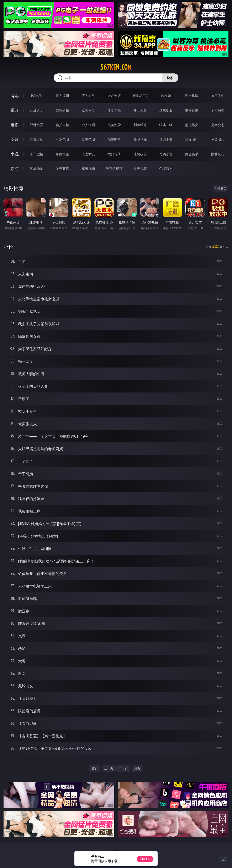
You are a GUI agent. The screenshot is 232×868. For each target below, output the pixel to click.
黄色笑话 (192, 154)
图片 (15, 139)
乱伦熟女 (192, 125)
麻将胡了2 (140, 96)
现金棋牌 (192, 96)
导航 (15, 168)
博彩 (15, 96)
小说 (15, 154)
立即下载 (145, 859)
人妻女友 (88, 154)
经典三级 (166, 125)
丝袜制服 (166, 110)
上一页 (109, 768)
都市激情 (37, 154)
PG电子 (36, 96)
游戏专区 (114, 96)
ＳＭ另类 (218, 110)
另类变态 (218, 125)
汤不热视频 (114, 169)
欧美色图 (88, 139)
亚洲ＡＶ (37, 110)
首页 (95, 768)
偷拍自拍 (62, 125)
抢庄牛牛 (218, 96)
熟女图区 (192, 139)
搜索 (170, 78)
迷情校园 (140, 154)
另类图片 (218, 139)
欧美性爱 (114, 125)
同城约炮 (37, 169)
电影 (15, 125)
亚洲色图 (62, 139)
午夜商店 (62, 169)
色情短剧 (166, 169)
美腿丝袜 (140, 139)
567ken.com (116, 67)
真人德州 (62, 96)
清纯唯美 (166, 139)
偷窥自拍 (37, 139)
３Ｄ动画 (114, 110)
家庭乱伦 (62, 154)
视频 (15, 110)
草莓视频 (88, 169)
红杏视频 (140, 169)
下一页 (123, 768)
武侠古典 (114, 154)
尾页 (137, 768)
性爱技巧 (218, 154)
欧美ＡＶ (88, 110)
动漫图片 (114, 139)
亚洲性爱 (37, 125)
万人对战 (88, 96)
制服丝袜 (140, 125)
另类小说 (166, 154)
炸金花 (166, 96)
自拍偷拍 (62, 110)
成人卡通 (88, 125)
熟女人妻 (140, 110)
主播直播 (192, 110)
